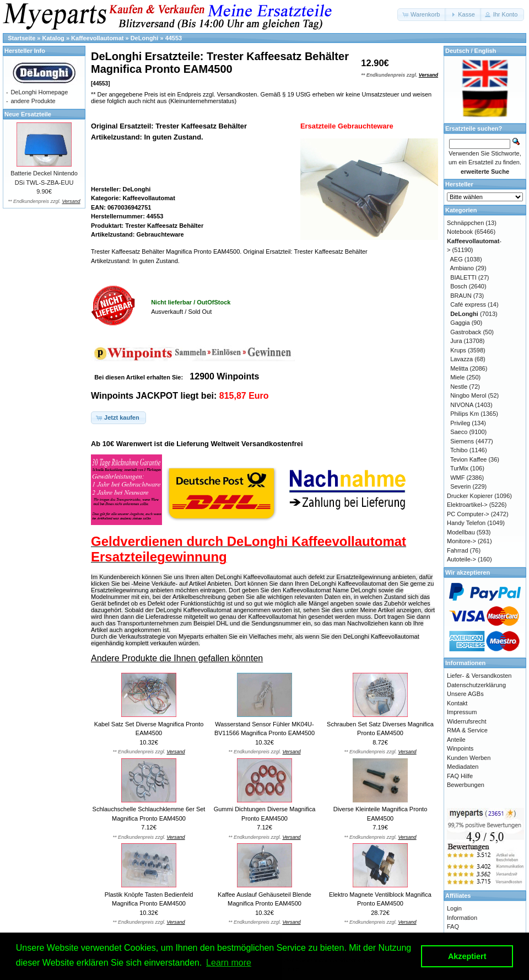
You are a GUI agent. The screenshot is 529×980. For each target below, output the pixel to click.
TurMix (459, 468)
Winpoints (460, 748)
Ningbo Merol (468, 395)
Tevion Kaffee (468, 459)
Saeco (459, 432)
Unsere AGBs (465, 694)
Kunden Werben (469, 758)
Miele (457, 377)
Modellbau (461, 532)
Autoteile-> (461, 559)
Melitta (459, 368)
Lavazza (461, 359)
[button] (422, 15)
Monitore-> (461, 541)
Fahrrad (458, 550)
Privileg (460, 423)
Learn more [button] (229, 963)
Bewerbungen (466, 785)
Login (454, 908)
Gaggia (460, 323)
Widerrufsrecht (467, 721)
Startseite (21, 38)
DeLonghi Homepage (39, 92)
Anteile (456, 740)
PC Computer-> (468, 514)
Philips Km (465, 414)
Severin (460, 486)
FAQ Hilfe (460, 776)
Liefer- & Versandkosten (479, 676)
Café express (468, 304)
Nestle (459, 387)
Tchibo (459, 450)
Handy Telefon (466, 523)
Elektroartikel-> (467, 505)
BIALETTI (463, 277)
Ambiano (462, 268)
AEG (457, 259)
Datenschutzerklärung (476, 685)
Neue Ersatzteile (28, 114)
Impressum (462, 712)
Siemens (462, 441)
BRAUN (461, 296)
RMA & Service (467, 730)
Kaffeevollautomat (97, 38)
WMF (457, 478)
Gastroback (466, 332)
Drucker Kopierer (470, 496)
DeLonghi (145, 38)
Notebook (460, 232)
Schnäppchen (465, 223)
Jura (456, 341)
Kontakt (457, 703)
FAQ (453, 927)
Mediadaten (463, 767)
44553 (174, 38)
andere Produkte (33, 101)
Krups (458, 350)
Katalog (53, 38)
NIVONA (462, 405)
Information (462, 918)
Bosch (459, 286)
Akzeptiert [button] (467, 956)
